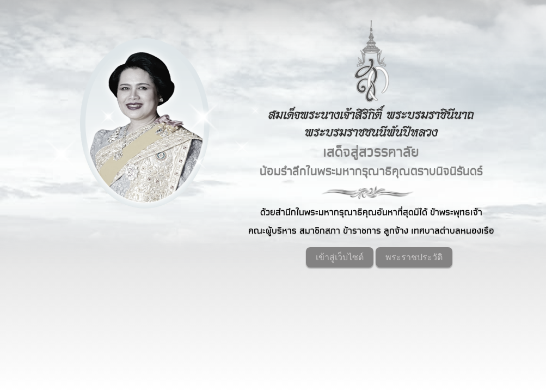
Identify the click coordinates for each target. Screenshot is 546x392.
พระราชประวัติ (414, 257)
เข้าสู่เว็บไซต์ (340, 257)
